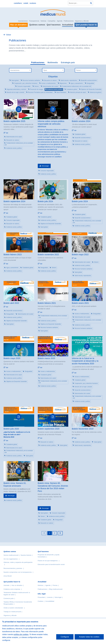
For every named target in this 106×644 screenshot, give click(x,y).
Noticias (43, 21)
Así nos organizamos (11, 559)
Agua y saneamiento (77, 83)
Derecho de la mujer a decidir (15, 92)
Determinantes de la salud (50, 86)
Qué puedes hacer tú (12, 582)
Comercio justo (9, 598)
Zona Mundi (8, 576)
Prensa (55, 585)
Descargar (45, 166)
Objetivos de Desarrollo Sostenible (91, 89)
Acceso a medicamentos (48, 83)
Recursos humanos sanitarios (31, 80)
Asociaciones (23, 21)
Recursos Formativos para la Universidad (40, 92)
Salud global (15, 80)
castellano (18, 3)
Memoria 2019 (9, 437)
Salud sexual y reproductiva (69, 80)
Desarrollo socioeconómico (89, 80)
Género (37, 86)
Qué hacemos (54, 25)
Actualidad (68, 25)
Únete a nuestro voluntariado (13, 608)
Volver (8, 35)
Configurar (65, 637)
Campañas (52, 21)
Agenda (60, 21)
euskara (33, 3)
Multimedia (53, 63)
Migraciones (63, 83)
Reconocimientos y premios (13, 568)
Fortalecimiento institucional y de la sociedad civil (76, 86)
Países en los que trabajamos (48, 561)
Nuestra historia (26, 555)
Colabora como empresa (12, 589)
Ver (7, 133)
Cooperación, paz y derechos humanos (26, 83)
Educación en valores (50, 80)
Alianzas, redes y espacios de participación (18, 562)
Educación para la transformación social (51, 564)
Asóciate (6, 585)
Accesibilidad (50, 601)
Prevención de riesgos (37, 89)
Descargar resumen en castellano (50, 157)
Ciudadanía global (72, 89)
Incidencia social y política (55, 89)
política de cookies (21, 634)
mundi (17, 433)
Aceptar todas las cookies (89, 637)
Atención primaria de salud (78, 92)
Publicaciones (69, 21)
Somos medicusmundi (11, 555)
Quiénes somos (37, 25)
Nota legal (58, 597)
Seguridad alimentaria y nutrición (16, 89)
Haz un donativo (17, 585)
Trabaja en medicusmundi (12, 612)
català (26, 3)
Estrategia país (68, 63)
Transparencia (34, 21)
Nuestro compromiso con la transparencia (18, 572)
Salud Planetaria (61, 92)
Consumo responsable (24, 86)
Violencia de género (96, 92)
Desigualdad (90, 83)
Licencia (50, 597)
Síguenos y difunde (82, 21)
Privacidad (41, 597)
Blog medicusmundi (56, 589)
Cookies (40, 601)
